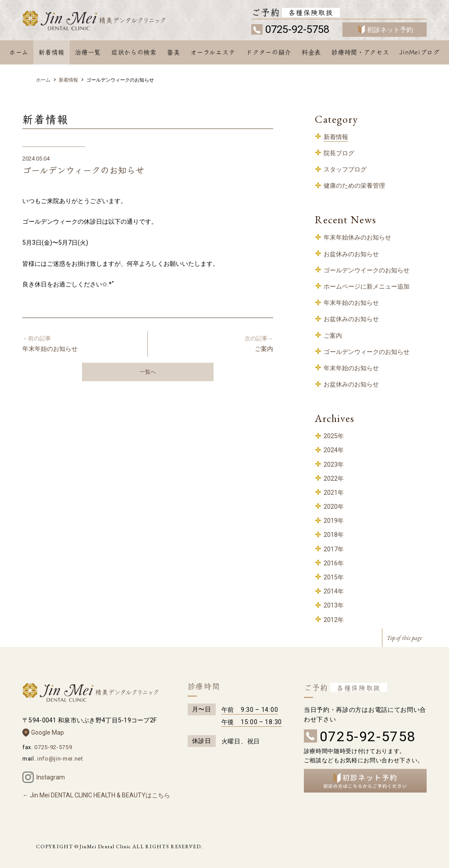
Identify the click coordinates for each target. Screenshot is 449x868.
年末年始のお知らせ (81, 343)
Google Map (48, 732)
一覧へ (148, 372)
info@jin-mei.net (60, 759)
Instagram (51, 777)
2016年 (334, 563)
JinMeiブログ (419, 52)
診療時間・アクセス (360, 52)
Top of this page (404, 638)
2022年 (334, 479)
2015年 (334, 577)
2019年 (334, 521)
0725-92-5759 (53, 747)
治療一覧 (88, 52)
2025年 (334, 436)
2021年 (334, 493)
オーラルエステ (213, 52)
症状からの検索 (134, 52)
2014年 (334, 591)
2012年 (334, 620)
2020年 (334, 507)
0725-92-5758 (297, 29)
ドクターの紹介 (269, 52)
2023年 (334, 464)
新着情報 (52, 52)
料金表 (311, 52)
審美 (173, 52)
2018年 (334, 535)
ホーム (19, 52)
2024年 (334, 450)
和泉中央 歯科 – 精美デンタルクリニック (105, 21)
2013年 (334, 605)
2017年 (334, 549)
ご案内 (214, 343)
